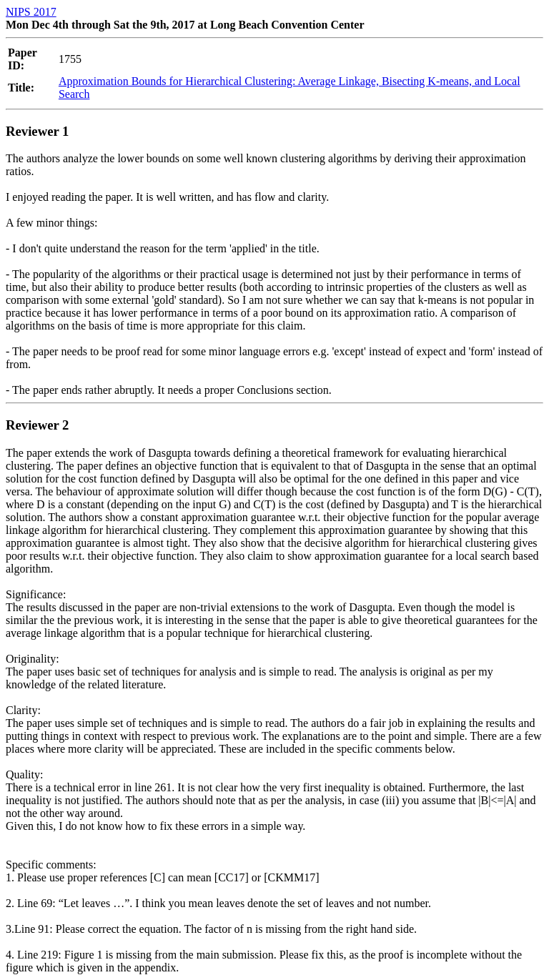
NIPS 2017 (31, 12)
